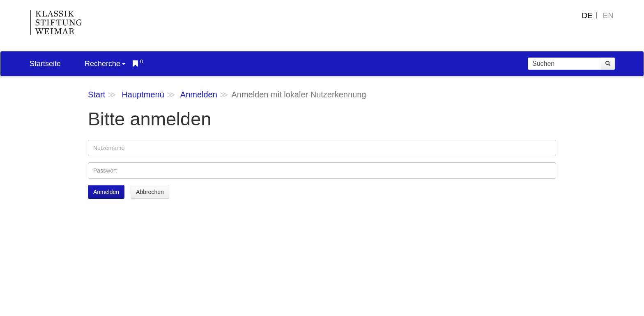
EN (608, 15)
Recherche (105, 64)
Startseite (45, 64)
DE (587, 15)
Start (97, 95)
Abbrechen (150, 192)
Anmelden (199, 95)
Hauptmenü (143, 95)
